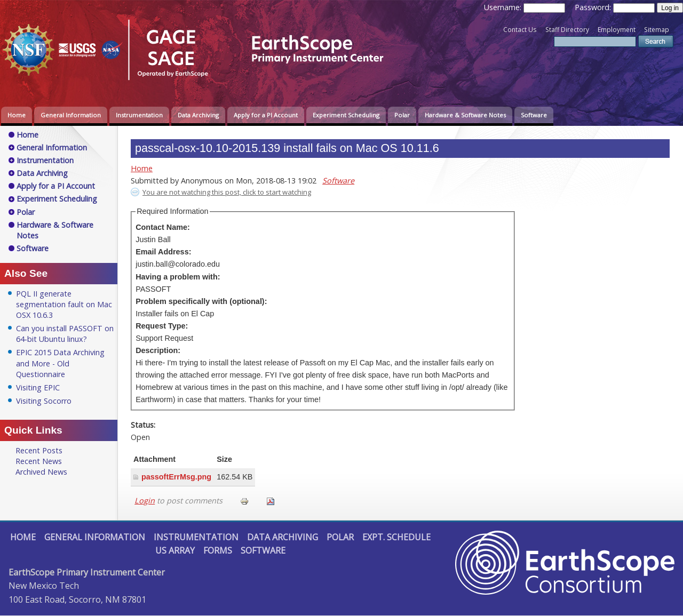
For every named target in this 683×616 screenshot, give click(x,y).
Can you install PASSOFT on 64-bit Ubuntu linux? (65, 334)
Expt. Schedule (396, 537)
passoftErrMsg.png (176, 477)
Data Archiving (198, 115)
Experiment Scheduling (346, 115)
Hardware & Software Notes (465, 115)
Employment (617, 30)
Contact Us (520, 30)
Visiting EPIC (38, 387)
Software (534, 115)
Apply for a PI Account (266, 115)
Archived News (41, 472)
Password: (594, 7)
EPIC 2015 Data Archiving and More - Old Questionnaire (60, 363)
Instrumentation (139, 115)
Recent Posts (39, 450)
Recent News (39, 461)
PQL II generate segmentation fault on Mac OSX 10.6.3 (64, 304)
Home (17, 115)
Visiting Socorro (44, 401)
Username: (504, 7)
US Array (175, 550)
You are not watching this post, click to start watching (227, 192)
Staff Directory (567, 30)
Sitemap (657, 30)
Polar (402, 115)
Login (145, 501)
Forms (218, 550)
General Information (71, 115)
